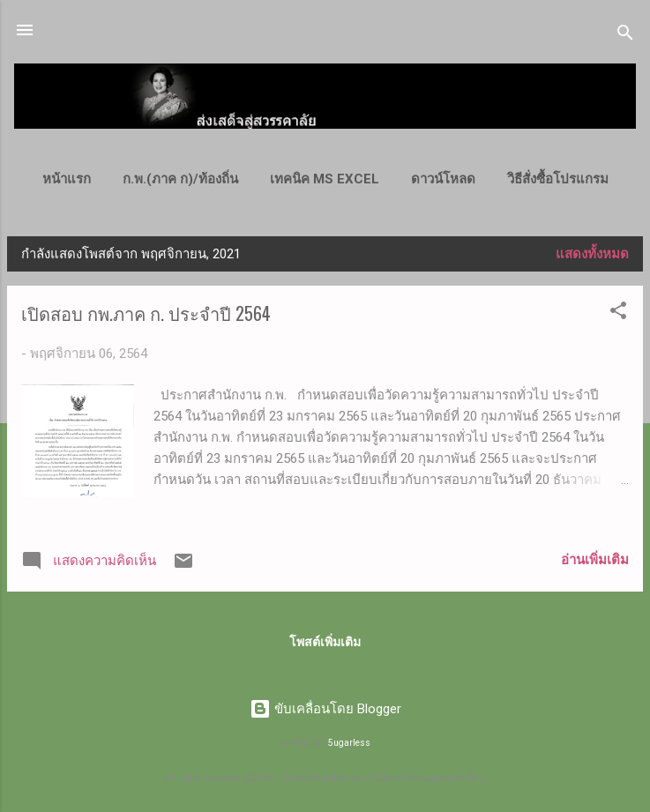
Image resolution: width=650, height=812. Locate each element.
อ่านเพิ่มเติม (595, 560)
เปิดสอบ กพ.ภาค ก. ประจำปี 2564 (146, 313)
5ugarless (349, 743)
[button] (618, 313)
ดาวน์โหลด (443, 179)
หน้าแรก (67, 179)
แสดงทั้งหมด (592, 254)
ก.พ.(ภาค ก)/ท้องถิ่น (180, 179)
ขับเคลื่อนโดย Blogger (325, 709)
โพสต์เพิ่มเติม (325, 642)
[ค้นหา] (625, 36)
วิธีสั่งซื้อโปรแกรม (558, 179)
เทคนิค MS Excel (325, 179)
